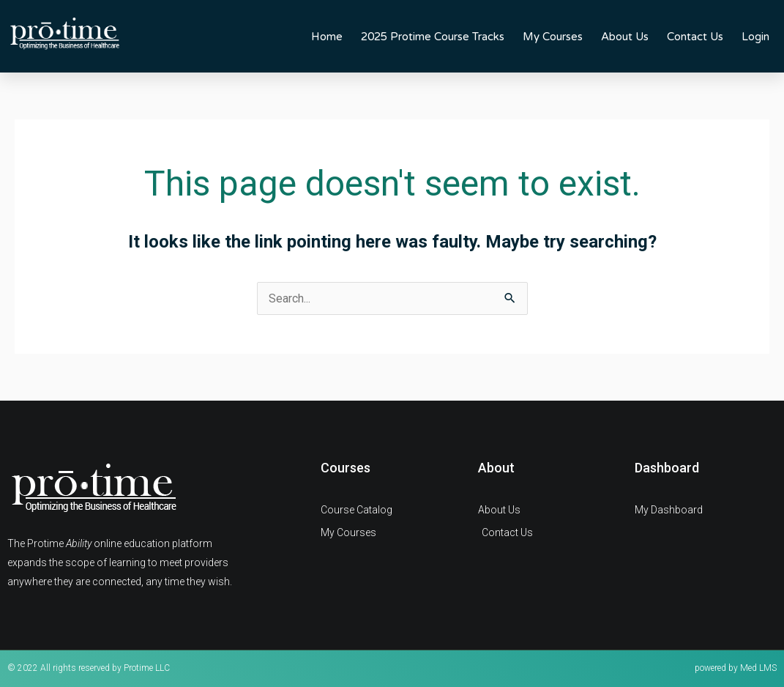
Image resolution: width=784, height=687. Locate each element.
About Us (625, 37)
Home (327, 37)
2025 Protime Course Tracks (433, 37)
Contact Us (695, 37)
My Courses (553, 37)
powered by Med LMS (736, 668)
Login (755, 37)
